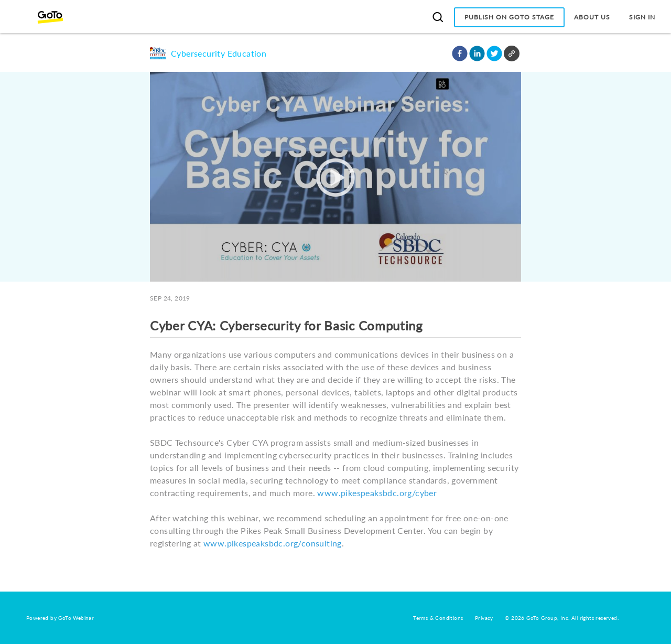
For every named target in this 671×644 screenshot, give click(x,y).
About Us (592, 17)
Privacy (484, 618)
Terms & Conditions (438, 618)
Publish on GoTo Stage (509, 17)
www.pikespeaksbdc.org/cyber (377, 493)
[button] (460, 53)
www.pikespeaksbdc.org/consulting (273, 543)
